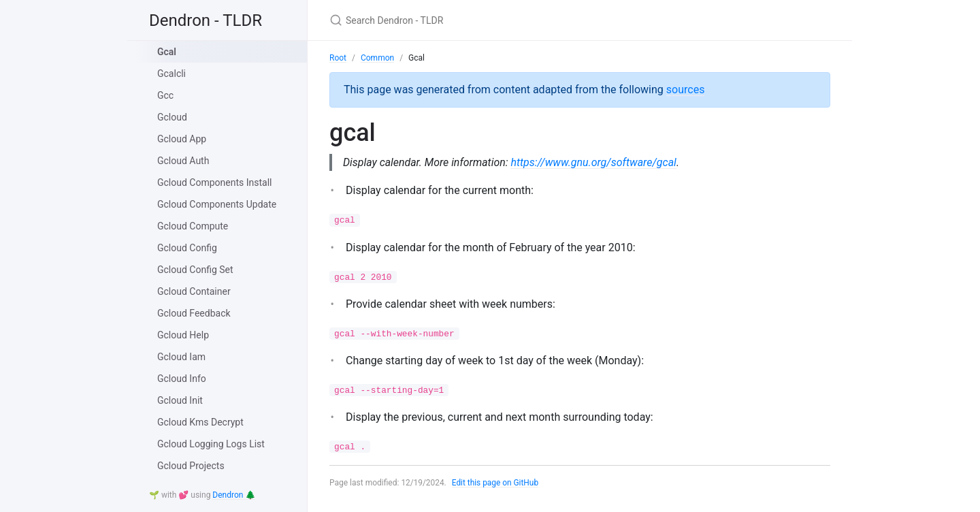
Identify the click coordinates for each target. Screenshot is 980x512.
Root (338, 58)
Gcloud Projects (191, 466)
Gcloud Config (187, 248)
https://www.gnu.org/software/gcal (595, 162)
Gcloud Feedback (194, 313)
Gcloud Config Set (195, 270)
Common (377, 58)
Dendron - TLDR (206, 20)
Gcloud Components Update (217, 204)
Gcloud (172, 117)
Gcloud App (182, 139)
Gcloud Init (180, 400)
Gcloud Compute (193, 226)
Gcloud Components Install (215, 182)
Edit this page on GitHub (496, 483)
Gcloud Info (182, 379)
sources (686, 90)
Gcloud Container (194, 291)
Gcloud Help (183, 335)
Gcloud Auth (183, 161)
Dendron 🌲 (234, 495)
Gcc (165, 95)
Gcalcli (171, 74)
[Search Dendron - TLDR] (490, 20)
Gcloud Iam (181, 357)
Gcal (167, 52)
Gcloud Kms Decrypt (200, 422)
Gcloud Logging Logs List (211, 444)
